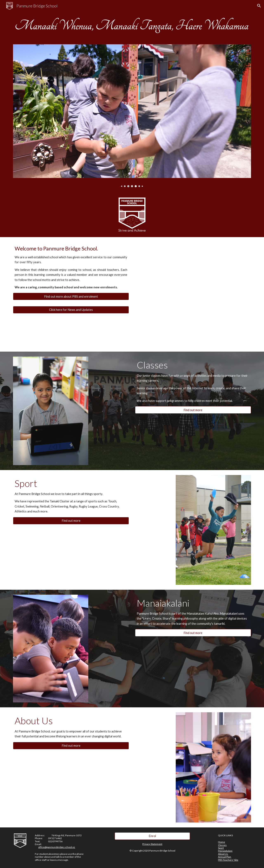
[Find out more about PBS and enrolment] (71, 296)
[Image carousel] (132, 116)
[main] (71, 267)
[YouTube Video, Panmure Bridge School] (203, 271)
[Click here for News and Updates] (71, 310)
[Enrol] (152, 836)
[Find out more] (193, 410)
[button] (259, 6)
